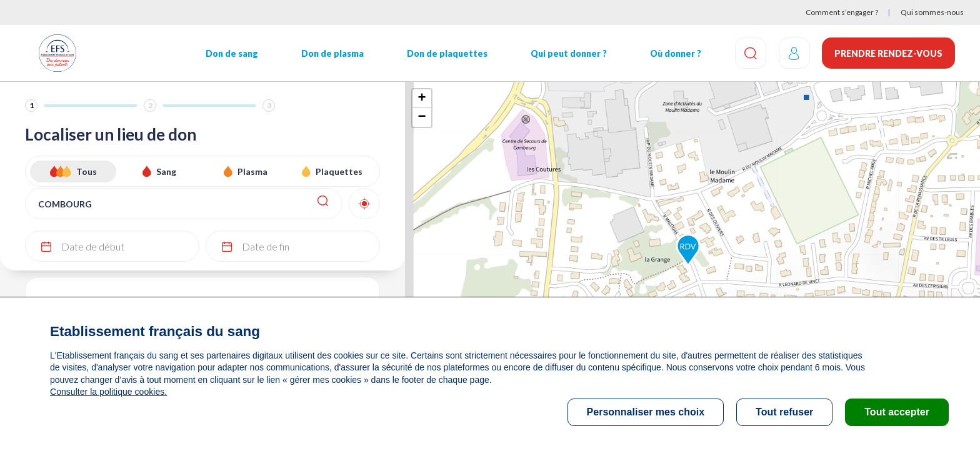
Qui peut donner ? (568, 53)
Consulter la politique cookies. (108, 392)
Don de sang (232, 53)
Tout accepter (897, 412)
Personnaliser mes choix (646, 412)
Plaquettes (339, 171)
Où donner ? (675, 53)
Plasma (252, 171)
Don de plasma (332, 53)
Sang (166, 171)
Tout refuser (784, 412)
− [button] (422, 117)
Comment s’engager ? (842, 12)
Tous (87, 171)
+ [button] (422, 99)
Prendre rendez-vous (888, 53)
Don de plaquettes (447, 53)
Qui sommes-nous (932, 12)
